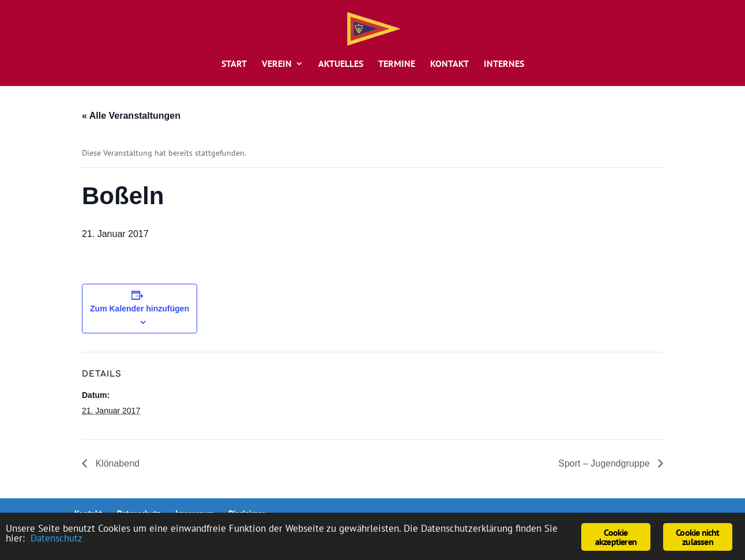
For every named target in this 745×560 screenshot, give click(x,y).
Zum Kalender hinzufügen (140, 309)
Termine (397, 64)
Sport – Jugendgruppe (605, 463)
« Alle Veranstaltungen (131, 116)
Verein (277, 64)
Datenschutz (57, 538)
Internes (504, 64)
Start (234, 64)
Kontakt (449, 64)
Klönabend (116, 463)
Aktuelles (341, 64)
